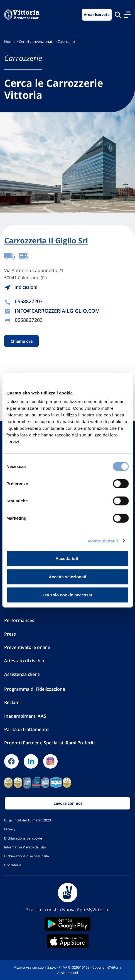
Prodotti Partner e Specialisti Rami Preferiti (49, 743)
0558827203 (29, 301)
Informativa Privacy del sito (25, 847)
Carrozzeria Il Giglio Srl (46, 241)
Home (9, 42)
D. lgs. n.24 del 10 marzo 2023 (28, 820)
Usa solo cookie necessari (68, 595)
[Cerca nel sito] (118, 15)
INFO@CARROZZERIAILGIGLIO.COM (57, 311)
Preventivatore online (27, 647)
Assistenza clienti (22, 674)
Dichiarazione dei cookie (23, 838)
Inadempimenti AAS (25, 716)
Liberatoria (13, 865)
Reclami (12, 702)
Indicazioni (21, 287)
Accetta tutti (67, 558)
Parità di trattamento (26, 729)
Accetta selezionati (67, 577)
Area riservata (97, 15)
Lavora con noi (68, 803)
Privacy (10, 829)
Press (10, 634)
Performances (19, 620)
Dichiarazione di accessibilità (27, 856)
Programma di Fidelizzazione (35, 689)
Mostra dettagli (103, 541)
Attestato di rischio (24, 661)
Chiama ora (22, 341)
